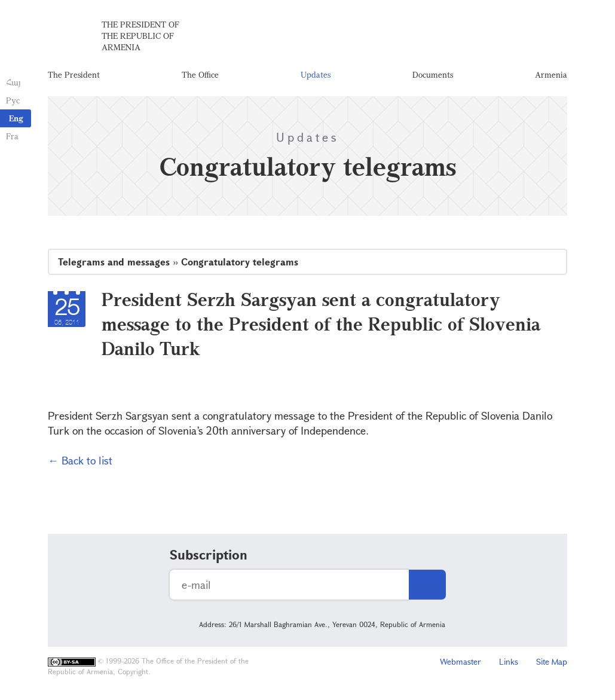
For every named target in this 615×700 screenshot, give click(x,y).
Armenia (551, 74)
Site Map (552, 661)
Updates (316, 74)
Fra (12, 136)
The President (74, 74)
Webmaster (461, 661)
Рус (13, 100)
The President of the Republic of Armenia (140, 36)
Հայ (13, 82)
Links (509, 661)
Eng (16, 118)
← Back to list (80, 460)
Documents (433, 74)
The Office (200, 74)
